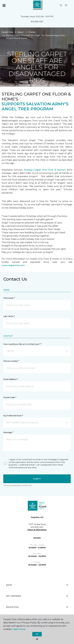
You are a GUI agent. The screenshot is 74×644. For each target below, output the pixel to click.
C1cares (32, 32)
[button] (61, 5)
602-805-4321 (37, 22)
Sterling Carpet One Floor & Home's (45, 170)
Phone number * (11, 361)
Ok (37, 634)
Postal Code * (10, 397)
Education (37, 607)
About (21, 32)
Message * (8, 432)
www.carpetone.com (13, 265)
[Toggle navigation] (4, 5)
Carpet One (7, 32)
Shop (37, 585)
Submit (37, 479)
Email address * (11, 379)
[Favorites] (66, 5)
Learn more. (19, 629)
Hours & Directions (37, 530)
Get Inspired (37, 596)
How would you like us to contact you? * (22, 344)
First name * (9, 298)
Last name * (9, 316)
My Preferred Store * (13, 416)
